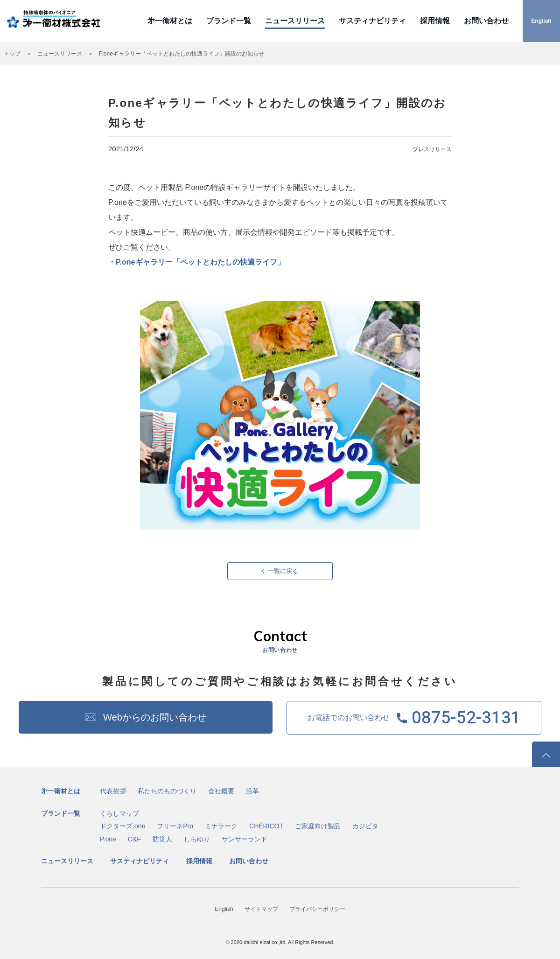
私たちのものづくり (167, 791)
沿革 (252, 791)
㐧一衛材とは (170, 21)
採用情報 (435, 21)
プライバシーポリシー (317, 909)
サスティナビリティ (372, 21)
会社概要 (221, 791)
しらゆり (197, 839)
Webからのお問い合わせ (155, 717)
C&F (134, 839)
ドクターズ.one (122, 826)
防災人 (162, 839)
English (541, 21)
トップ (12, 54)
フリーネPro (175, 826)
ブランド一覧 (229, 21)
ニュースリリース (295, 21)
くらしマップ (119, 813)
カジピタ (365, 826)
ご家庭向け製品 (318, 826)
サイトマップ (261, 909)
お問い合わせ (486, 21)
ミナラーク (221, 826)
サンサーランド (245, 839)
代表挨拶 (113, 791)
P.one (108, 839)
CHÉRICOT (266, 826)
